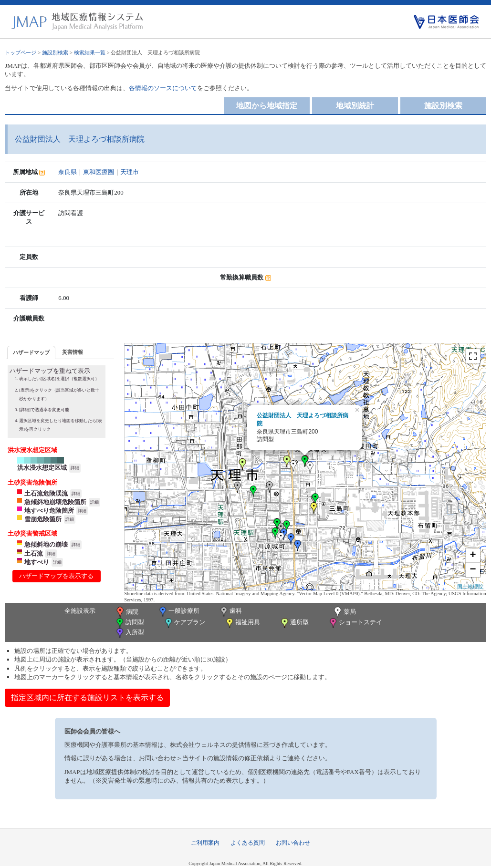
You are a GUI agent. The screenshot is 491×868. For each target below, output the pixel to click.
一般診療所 (178, 612)
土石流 (34, 553)
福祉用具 (242, 623)
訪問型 (129, 623)
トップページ (21, 52)
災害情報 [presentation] (73, 352)
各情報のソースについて (163, 88)
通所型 (294, 623)
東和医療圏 (99, 172)
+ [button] (473, 556)
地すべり (37, 562)
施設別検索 (55, 52)
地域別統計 (355, 106)
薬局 (344, 612)
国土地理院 (470, 587)
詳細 (75, 468)
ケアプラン (184, 623)
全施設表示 (80, 611)
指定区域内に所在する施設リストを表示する (87, 697)
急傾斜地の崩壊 (46, 544)
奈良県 (68, 172)
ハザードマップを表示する (56, 576)
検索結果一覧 (90, 52)
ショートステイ (355, 623)
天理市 (130, 172)
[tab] (31, 352)
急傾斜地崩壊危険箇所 (55, 502)
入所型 (129, 633)
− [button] (473, 570)
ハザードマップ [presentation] (31, 352)
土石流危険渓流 (46, 493)
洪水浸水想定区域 (42, 468)
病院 (126, 612)
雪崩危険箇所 (43, 519)
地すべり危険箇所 (49, 511)
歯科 (230, 612)
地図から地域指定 (267, 106)
